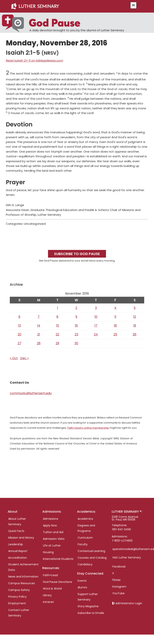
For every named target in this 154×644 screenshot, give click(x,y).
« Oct (14, 358)
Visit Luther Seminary (127, 557)
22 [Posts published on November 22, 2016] (57, 334)
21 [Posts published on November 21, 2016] (39, 334)
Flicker (116, 580)
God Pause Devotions (58, 582)
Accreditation (18, 558)
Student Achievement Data (23, 567)
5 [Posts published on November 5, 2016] (135, 308)
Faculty (83, 544)
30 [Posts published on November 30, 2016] (76, 343)
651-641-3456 (122, 529)
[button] (133, 5)
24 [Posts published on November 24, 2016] (96, 334)
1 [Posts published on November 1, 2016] (58, 308)
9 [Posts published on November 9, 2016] (76, 317)
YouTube (118, 593)
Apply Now (50, 525)
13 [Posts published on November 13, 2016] (19, 326)
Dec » (24, 358)
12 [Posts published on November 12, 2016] (135, 317)
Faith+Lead (50, 575)
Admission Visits (54, 539)
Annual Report (18, 551)
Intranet (48, 602)
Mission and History (21, 538)
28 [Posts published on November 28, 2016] (39, 343)
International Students (58, 559)
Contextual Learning (91, 551)
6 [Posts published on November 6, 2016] (19, 317)
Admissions (51, 519)
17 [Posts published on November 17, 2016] (96, 326)
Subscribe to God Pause (77, 254)
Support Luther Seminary (88, 597)
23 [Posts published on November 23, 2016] (76, 334)
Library (47, 595)
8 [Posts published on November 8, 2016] (57, 317)
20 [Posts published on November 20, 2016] (19, 334)
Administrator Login (129, 603)
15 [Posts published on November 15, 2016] (58, 326)
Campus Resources (22, 583)
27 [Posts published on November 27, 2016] (19, 343)
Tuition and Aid (53, 532)
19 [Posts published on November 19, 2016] (135, 326)
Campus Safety (19, 590)
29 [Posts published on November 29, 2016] (57, 343)
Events (82, 581)
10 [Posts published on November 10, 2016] (96, 317)
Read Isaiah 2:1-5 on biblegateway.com (34, 60)
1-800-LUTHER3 (122, 541)
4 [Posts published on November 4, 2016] (115, 308)
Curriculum (85, 538)
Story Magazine (88, 606)
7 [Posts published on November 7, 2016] (39, 317)
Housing (48, 552)
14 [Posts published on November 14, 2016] (39, 326)
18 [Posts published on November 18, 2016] (115, 326)
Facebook (119, 567)
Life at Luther (52, 545)
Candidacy (85, 564)
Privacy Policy (17, 597)
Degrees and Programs (86, 528)
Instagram (119, 587)
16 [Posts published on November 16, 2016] (76, 326)
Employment (17, 603)
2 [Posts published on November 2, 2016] (76, 308)
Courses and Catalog (92, 558)
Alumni (82, 587)
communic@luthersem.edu (31, 393)
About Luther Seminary (17, 521)
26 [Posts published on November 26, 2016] (135, 334)
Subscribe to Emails (91, 613)
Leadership (16, 544)
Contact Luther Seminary (19, 613)
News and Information (23, 577)
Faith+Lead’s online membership (88, 428)
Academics (85, 519)
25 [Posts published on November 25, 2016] (115, 334)
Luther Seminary (65, 6)
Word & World (52, 589)
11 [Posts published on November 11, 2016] (115, 317)
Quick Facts (16, 531)
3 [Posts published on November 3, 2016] (96, 308)
